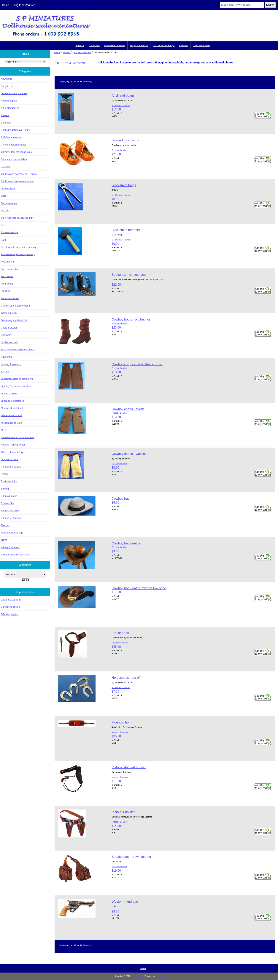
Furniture (6, 291)
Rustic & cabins (9, 481)
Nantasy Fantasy (120, 643)
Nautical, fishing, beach (13, 445)
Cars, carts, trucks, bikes (14, 159)
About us (80, 46)
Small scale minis (10, 511)
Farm (4, 240)
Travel (4, 540)
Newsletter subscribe (115, 46)
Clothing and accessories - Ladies (19, 174)
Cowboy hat (120, 498)
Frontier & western (83, 52)
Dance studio (8, 189)
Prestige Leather (119, 150)
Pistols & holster (123, 812)
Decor (4, 196)
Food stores (7, 276)
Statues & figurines (11, 518)
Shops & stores (9, 496)
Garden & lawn (9, 313)
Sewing (5, 489)
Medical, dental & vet (12, 408)
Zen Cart (159, 976)
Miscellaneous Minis (12, 423)
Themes (67, 52)
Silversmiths (7, 503)
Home (5, 5)
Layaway (184, 46)
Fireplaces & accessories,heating (18, 247)
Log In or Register (24, 5)
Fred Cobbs (7, 284)
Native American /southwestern (17, 437)
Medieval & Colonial (11, 415)
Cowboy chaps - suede (128, 409)
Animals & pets (9, 101)
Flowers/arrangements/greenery (18, 254)
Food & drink (8, 262)
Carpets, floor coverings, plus (16, 152)
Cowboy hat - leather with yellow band (139, 588)
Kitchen (5, 372)
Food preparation (10, 269)
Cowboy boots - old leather (131, 319)
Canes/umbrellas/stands (14, 145)
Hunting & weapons (11, 364)
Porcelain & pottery (11, 467)
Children (5, 167)
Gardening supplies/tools (14, 320)
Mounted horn (121, 722)
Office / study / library (12, 452)
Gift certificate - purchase (14, 93)
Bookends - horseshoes (129, 275)
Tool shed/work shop (12, 533)
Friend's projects (10, 614)
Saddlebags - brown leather (131, 857)
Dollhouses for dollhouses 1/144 (18, 218)
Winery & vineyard (11, 547)
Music (4, 430)
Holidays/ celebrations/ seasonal (18, 350)
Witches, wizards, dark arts (15, 555)
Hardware (6, 335)
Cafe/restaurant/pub (11, 137)
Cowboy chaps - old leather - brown (137, 364)
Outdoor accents (10, 459)
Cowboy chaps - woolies (129, 454)
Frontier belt (120, 633)
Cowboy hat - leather (126, 543)
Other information (201, 46)
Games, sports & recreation (15, 306)
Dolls (4, 225)
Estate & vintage (10, 232)
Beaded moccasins (125, 140)
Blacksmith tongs (124, 185)
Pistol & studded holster (129, 767)
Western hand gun (125, 901)
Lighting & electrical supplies (16, 386)
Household (7, 357)
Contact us (94, 46)
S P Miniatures (137, 976)
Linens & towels (9, 394)
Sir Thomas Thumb (121, 105)
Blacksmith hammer (126, 230)
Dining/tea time (9, 203)
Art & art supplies (10, 108)
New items (7, 79)
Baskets (5, 115)
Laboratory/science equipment (17, 379)
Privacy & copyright (11, 600)
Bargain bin (7, 86)
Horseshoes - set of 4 (127, 678)
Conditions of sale (10, 607)
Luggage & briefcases (12, 401)
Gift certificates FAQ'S (164, 46)
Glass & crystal (9, 328)
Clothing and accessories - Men (18, 181)
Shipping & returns (139, 46)
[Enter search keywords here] (242, 5)
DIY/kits (5, 211)
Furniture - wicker (10, 298)
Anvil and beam (123, 96)
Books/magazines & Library (15, 130)
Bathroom (6, 123)
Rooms (5, 474)
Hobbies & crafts (10, 342)
